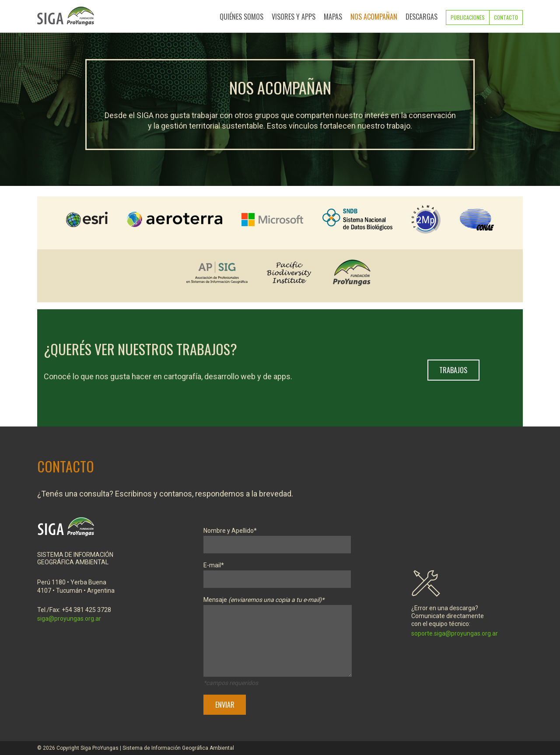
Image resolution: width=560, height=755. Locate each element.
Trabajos (453, 370)
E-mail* (277, 572)
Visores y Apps (294, 17)
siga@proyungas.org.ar (69, 619)
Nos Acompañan (374, 17)
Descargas (422, 17)
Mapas (333, 17)
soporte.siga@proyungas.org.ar (455, 633)
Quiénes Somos (241, 17)
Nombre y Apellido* (277, 538)
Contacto (506, 17)
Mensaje (278, 638)
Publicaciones (468, 17)
